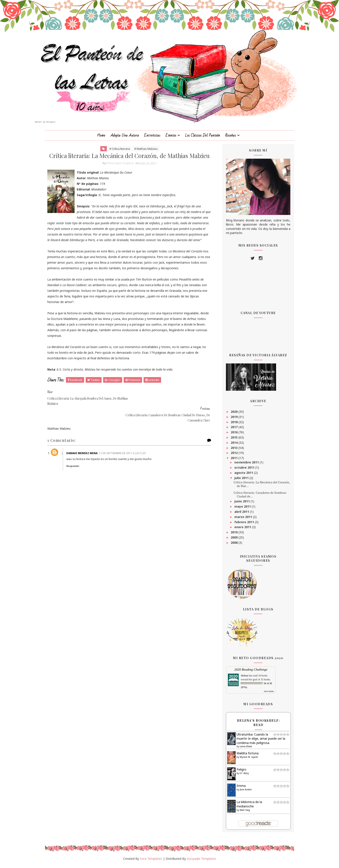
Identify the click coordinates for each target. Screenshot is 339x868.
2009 (231, 540)
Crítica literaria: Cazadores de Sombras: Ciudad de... (257, 497)
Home (101, 138)
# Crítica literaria (120, 151)
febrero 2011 (241, 524)
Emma (238, 788)
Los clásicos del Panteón (203, 138)
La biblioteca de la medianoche (246, 806)
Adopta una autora (125, 138)
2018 (231, 424)
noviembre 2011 (244, 465)
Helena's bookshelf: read (255, 725)
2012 (231, 455)
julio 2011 (238, 480)
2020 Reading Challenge (248, 672)
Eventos (171, 138)
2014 (231, 445)
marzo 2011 (240, 519)
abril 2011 (239, 514)
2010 (231, 535)
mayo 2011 (240, 509)
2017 (231, 429)
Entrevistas (152, 138)
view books (265, 694)
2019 (231, 419)
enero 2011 (240, 529)
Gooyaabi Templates (201, 861)
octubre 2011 (241, 470)
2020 (231, 414)
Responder (77, 467)
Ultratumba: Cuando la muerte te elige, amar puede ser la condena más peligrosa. (258, 741)
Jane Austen (243, 792)
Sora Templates (151, 861)
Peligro (238, 772)
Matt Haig (242, 812)
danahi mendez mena (86, 454)
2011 (231, 460)
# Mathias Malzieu (146, 151)
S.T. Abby (241, 776)
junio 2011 (239, 504)
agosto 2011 (241, 475)
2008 (231, 545)
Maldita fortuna (244, 756)
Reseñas (231, 138)
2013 (231, 450)
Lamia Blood (243, 749)
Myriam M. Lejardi (246, 759)
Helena (241, 678)
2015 (231, 440)
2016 (231, 435)
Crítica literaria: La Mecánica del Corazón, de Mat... (258, 486)
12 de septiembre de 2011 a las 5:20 (126, 454)
